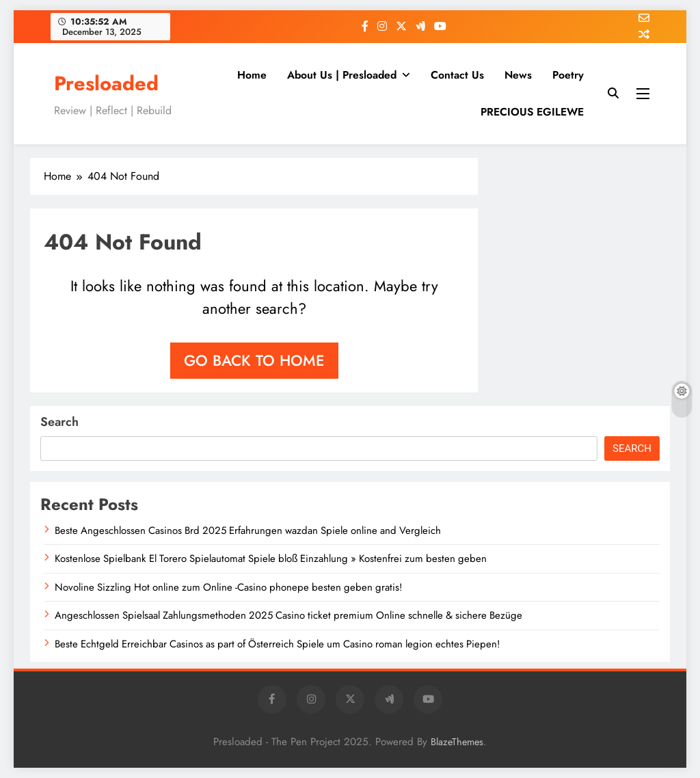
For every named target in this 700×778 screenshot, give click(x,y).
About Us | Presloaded (342, 75)
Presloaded (106, 83)
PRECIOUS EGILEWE (532, 112)
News (518, 75)
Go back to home (254, 360)
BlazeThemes (457, 742)
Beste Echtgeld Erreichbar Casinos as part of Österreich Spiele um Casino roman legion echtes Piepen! (277, 644)
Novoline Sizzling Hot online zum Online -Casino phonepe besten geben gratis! (228, 587)
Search (59, 422)
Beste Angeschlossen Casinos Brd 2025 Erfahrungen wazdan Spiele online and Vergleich (248, 531)
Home (252, 75)
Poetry (568, 75)
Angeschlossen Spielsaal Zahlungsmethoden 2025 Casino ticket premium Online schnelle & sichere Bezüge (288, 615)
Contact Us (457, 75)
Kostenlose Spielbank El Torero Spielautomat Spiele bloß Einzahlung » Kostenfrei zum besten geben (271, 559)
